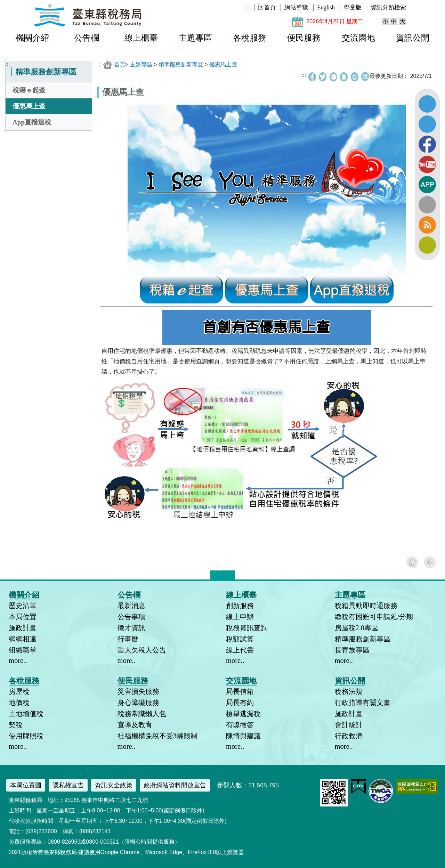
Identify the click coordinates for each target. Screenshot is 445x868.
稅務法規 (349, 691)
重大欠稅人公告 (142, 650)
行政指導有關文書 (363, 703)
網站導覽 (296, 7)
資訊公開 (413, 38)
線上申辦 (240, 617)
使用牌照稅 (26, 736)
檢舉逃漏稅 (243, 714)
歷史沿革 (23, 606)
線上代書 (240, 650)
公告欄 (87, 38)
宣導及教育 (135, 725)
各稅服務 (250, 38)
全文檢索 (427, 205)
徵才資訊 (131, 628)
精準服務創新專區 (181, 64)
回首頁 (267, 7)
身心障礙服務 (138, 703)
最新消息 (131, 606)
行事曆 (128, 639)
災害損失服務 (138, 691)
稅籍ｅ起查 (29, 90)
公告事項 (131, 617)
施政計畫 (23, 628)
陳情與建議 (243, 736)
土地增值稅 (26, 714)
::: (246, 7)
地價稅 (19, 703)
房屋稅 (19, 691)
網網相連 (23, 639)
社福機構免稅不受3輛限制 (157, 736)
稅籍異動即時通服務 (366, 606)
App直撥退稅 (32, 122)
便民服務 (304, 38)
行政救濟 (349, 736)
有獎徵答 (240, 725)
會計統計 (349, 725)
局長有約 (240, 703)
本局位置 (23, 617)
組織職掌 (23, 650)
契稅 (16, 725)
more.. (18, 660)
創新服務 (240, 606)
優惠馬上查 (29, 106)
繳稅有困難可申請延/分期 (374, 617)
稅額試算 (240, 639)
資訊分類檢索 (388, 7)
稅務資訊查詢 (247, 628)
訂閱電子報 (427, 245)
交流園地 (358, 38)
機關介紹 (32, 38)
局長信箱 (240, 691)
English (326, 7)
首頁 (120, 64)
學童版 (353, 7)
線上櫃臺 (141, 38)
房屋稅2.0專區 (357, 628)
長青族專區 (352, 650)
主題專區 (195, 38)
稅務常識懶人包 (142, 714)
